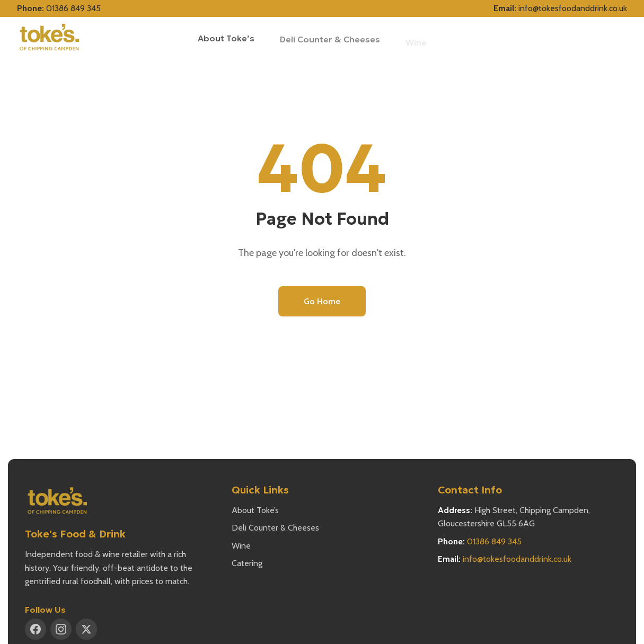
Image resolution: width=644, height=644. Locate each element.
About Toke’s (226, 38)
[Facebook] (36, 629)
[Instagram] (61, 629)
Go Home (322, 301)
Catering (247, 563)
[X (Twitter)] (86, 629)
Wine (241, 546)
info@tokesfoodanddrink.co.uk (573, 8)
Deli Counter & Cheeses (330, 41)
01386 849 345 (73, 8)
